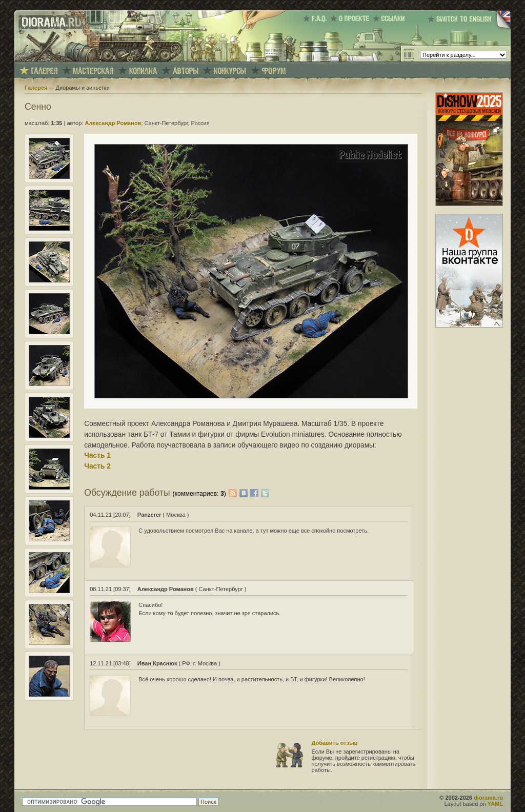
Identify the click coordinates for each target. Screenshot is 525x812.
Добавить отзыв (335, 743)
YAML (495, 804)
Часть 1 (97, 455)
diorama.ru (488, 798)
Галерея (36, 88)
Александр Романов (113, 123)
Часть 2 (97, 466)
